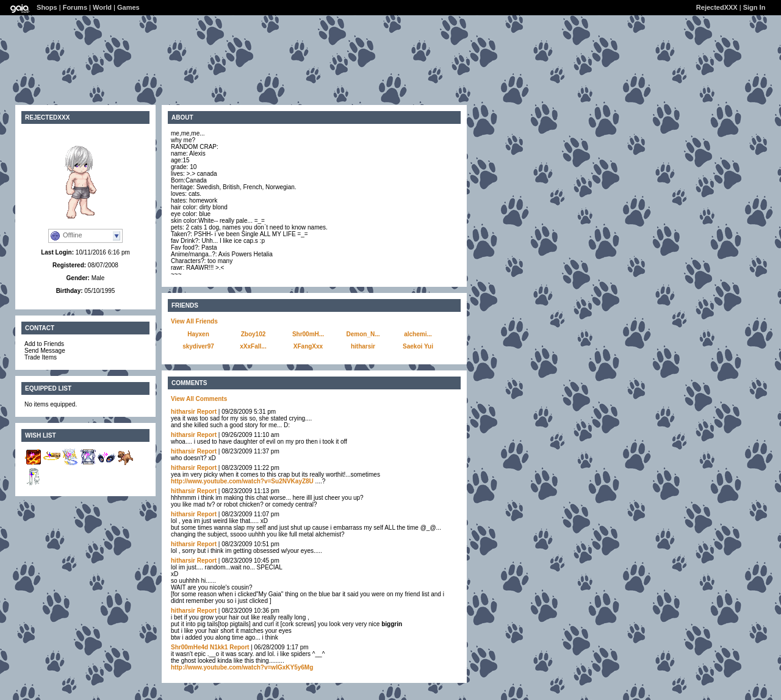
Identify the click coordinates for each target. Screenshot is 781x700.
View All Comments (199, 399)
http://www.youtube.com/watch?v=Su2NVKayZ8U (242, 481)
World (102, 7)
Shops (47, 7)
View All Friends (194, 321)
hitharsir (363, 346)
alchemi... (418, 334)
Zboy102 (254, 334)
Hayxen (198, 334)
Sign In (754, 7)
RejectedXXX (717, 7)
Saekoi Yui (418, 346)
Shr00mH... (308, 334)
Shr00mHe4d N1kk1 (199, 647)
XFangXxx (308, 346)
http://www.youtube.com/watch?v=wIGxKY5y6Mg (242, 667)
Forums (75, 7)
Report (207, 412)
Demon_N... (363, 334)
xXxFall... (253, 346)
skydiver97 (198, 346)
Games (128, 7)
